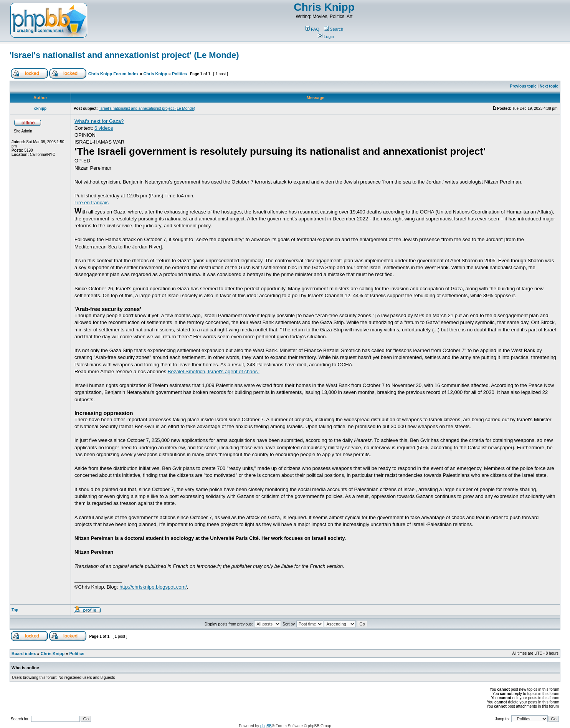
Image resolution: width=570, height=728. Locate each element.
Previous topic (523, 86)
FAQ (312, 29)
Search (334, 29)
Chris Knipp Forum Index (113, 74)
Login (326, 36)
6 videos (104, 128)
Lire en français (92, 203)
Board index (24, 654)
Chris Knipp (324, 7)
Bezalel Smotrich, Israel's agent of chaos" (214, 371)
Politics (179, 74)
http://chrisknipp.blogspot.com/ (153, 587)
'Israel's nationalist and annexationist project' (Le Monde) (124, 55)
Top (15, 610)
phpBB (266, 726)
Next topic (549, 86)
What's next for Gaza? (99, 121)
